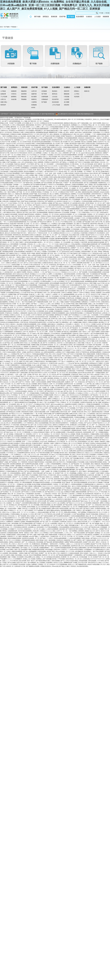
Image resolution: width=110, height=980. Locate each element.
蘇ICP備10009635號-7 (49, 114)
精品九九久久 (98, 449)
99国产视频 (41, 535)
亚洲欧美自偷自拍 (48, 263)
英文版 (107, 13)
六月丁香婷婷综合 (95, 198)
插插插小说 (88, 531)
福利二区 (54, 237)
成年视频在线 (79, 551)
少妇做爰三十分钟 (80, 218)
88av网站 (41, 250)
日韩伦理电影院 (12, 157)
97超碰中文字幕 (41, 229)
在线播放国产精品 (77, 129)
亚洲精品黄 (20, 356)
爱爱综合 (19, 212)
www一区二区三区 (75, 406)
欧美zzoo (100, 466)
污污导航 (5, 468)
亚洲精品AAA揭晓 (16, 134)
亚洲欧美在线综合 (104, 257)
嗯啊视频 (73, 239)
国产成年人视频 (63, 525)
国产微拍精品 (39, 293)
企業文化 (3, 99)
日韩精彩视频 (81, 289)
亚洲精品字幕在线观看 (50, 226)
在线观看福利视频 (48, 335)
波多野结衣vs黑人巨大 (31, 307)
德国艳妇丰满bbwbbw (70, 123)
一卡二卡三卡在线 (53, 244)
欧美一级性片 (20, 199)
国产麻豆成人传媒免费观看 (70, 332)
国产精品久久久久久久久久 (99, 538)
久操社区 (6, 348)
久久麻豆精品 (76, 233)
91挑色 (49, 216)
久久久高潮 (104, 132)
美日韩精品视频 (11, 546)
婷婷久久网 (36, 334)
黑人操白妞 (24, 514)
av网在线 (14, 263)
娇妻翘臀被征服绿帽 (42, 132)
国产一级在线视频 (102, 501)
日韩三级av (32, 211)
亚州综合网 (6, 125)
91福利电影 (84, 233)
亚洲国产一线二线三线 (93, 172)
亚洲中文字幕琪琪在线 (83, 352)
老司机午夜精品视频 (32, 145)
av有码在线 (53, 265)
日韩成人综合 (51, 428)
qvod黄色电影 (71, 371)
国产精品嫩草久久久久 (64, 278)
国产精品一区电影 (69, 127)
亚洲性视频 (77, 158)
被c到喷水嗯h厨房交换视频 (96, 242)
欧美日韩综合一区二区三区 (26, 157)
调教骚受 (3, 253)
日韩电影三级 (78, 145)
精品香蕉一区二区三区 (46, 415)
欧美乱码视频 (36, 484)
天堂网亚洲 (63, 522)
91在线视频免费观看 (9, 199)
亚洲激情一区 (81, 415)
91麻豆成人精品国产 (20, 164)
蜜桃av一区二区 (27, 334)
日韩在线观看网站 (16, 473)
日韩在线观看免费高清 (63, 164)
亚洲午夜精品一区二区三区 (94, 203)
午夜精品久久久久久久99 (68, 272)
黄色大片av (38, 419)
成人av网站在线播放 (101, 151)
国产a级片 (38, 451)
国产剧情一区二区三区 (20, 198)
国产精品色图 (48, 542)
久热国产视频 (7, 209)
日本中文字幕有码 (99, 177)
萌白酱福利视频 (41, 199)
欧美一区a (47, 293)
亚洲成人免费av (41, 266)
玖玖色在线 (11, 516)
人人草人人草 (94, 393)
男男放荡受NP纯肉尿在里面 (48, 231)
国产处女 (19, 255)
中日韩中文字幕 (28, 265)
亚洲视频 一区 (81, 172)
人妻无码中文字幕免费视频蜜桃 (21, 291)
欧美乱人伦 (25, 155)
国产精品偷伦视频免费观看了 (41, 129)
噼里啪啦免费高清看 (10, 317)
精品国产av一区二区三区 (37, 332)
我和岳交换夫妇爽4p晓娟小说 (38, 350)
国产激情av (63, 162)
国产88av (98, 347)
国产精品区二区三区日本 (37, 160)
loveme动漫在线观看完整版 (63, 501)
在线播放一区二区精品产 (14, 503)
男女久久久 (58, 395)
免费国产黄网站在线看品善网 (93, 211)
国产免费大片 (70, 283)
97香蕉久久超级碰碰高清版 (61, 270)
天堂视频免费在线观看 (50, 158)
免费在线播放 (38, 486)
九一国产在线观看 (82, 272)
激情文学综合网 (87, 145)
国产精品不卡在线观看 (81, 347)
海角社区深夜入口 (65, 244)
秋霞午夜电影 (95, 162)
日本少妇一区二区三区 (62, 451)
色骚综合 (106, 453)
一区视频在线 (73, 423)
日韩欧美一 (37, 488)
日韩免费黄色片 (45, 268)
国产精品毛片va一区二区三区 (95, 382)
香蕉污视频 (87, 226)
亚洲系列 (69, 179)
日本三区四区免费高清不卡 (74, 285)
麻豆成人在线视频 (87, 142)
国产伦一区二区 (28, 207)
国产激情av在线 (28, 183)
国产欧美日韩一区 (21, 216)
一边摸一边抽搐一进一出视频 (46, 388)
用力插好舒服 (69, 145)
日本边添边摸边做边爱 (102, 369)
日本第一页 (57, 417)
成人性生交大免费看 (54, 211)
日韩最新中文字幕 (64, 425)
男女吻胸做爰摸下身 (22, 408)
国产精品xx (76, 179)
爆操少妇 (3, 173)
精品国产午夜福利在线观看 (65, 218)
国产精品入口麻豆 (89, 509)
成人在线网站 (36, 140)
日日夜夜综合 (52, 343)
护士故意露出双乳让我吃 (78, 203)
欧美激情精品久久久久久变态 (93, 127)
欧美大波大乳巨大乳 (6, 168)
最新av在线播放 (81, 428)
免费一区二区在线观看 (52, 296)
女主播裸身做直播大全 (89, 484)
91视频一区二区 (89, 175)
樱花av (23, 388)
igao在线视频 (104, 129)
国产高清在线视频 (23, 294)
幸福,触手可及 (84, 140)
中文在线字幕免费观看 (13, 173)
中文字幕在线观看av (69, 468)
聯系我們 (3, 105)
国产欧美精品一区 (14, 462)
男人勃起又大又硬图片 (47, 358)
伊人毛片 (103, 564)
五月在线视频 (9, 164)
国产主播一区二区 (75, 153)
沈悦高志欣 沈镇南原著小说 (86, 138)
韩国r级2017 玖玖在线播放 (26, 131)
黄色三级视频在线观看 (91, 320)
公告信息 (55, 97)
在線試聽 (14, 99)
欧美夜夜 (11, 250)
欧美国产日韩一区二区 (62, 473)
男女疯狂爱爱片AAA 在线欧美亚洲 (65, 309)
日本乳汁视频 (86, 255)
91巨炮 (7, 285)
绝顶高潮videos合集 (102, 144)
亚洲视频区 (79, 298)
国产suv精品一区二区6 (98, 335)
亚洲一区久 (53, 302)
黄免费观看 (32, 436)
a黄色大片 (57, 263)
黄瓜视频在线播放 (83, 149)
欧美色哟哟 (97, 181)
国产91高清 (87, 410)
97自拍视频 (66, 212)
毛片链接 (81, 196)
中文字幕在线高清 (22, 153)
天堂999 (92, 306)
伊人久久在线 (103, 512)
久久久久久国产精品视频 (7, 145)
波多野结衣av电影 (102, 445)
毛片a (8, 395)
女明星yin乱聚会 (91, 144)
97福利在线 (9, 313)
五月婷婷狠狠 (75, 229)
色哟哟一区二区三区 (48, 255)
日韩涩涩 (105, 427)
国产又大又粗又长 (51, 218)
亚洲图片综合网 (46, 140)
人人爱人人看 (26, 455)
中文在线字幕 (73, 259)
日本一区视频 (65, 144)
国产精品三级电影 (27, 486)
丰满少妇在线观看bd (9, 211)
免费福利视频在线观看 (69, 428)
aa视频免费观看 (44, 548)
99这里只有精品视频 (55, 427)
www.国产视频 (99, 356)
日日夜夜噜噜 (40, 311)
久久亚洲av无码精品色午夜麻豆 (41, 432)
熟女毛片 (38, 410)
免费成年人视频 (10, 248)
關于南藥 (37, 17)
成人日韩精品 (76, 242)
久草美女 (42, 218)
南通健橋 (34, 105)
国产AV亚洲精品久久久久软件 (78, 315)
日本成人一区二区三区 (61, 289)
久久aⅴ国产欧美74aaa (27, 293)
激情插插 (95, 274)
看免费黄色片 (76, 280)
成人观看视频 (51, 145)
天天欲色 (60, 300)
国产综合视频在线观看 (63, 181)
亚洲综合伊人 (99, 276)
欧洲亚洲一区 (86, 278)
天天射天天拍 (31, 311)
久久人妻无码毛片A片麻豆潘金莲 (46, 369)
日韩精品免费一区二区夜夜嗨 (23, 434)
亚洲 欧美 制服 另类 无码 (19, 233)
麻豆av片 (8, 233)
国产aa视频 (62, 224)
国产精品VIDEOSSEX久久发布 (38, 373)
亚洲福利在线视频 (16, 339)
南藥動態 (14, 91)
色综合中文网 (48, 456)
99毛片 (8, 425)
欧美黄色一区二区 (53, 345)
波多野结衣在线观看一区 (83, 337)
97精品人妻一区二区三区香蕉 (96, 125)
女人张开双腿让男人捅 (35, 343)
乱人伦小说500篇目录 (9, 440)
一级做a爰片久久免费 (92, 257)
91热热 (33, 188)
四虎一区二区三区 (67, 460)
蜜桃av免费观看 (90, 468)
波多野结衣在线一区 (70, 384)
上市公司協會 (56, 105)
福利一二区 (7, 386)
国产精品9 (86, 443)
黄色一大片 (39, 226)
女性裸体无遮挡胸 (80, 523)
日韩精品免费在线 (30, 132)
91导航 (40, 414)
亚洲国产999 (103, 529)
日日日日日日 (21, 144)
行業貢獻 (67, 97)
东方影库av (41, 259)
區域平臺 (62, 17)
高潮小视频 (81, 343)
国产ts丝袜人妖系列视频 (28, 209)
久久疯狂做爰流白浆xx (25, 270)
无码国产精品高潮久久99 (23, 248)
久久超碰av (79, 393)
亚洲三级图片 (26, 127)
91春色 (92, 369)
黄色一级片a (72, 486)
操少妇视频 (28, 484)
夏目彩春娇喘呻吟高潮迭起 (57, 205)
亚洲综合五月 (81, 453)
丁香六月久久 (42, 347)
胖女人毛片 (88, 412)
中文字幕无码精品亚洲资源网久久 (16, 138)
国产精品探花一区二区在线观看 (32, 147)
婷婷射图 (19, 334)
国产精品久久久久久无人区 (83, 268)
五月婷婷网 (16, 168)
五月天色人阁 (71, 226)
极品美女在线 (33, 313)
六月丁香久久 (62, 361)
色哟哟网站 (80, 320)
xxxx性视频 (18, 520)
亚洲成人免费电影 (96, 293)
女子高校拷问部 (85, 224)
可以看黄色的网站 (46, 281)
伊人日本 (20, 263)
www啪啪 (64, 475)
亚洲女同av (41, 201)
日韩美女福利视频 (82, 486)
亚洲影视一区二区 (66, 557)
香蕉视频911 (86, 395)
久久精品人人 (33, 512)
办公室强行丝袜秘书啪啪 (69, 257)
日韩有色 (3, 322)
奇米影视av (104, 157)
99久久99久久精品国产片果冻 (58, 354)
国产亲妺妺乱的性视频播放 (50, 170)
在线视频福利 (28, 468)
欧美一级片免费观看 (30, 563)
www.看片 (61, 363)
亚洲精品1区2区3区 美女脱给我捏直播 (52, 123)
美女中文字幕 (6, 142)
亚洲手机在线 (17, 347)
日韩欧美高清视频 (45, 505)
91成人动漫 (36, 365)
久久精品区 (31, 283)
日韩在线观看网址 (74, 438)
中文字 (73, 410)
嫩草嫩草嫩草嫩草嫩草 (46, 149)
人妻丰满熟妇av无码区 (9, 212)
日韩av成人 (79, 226)
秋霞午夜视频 (23, 289)
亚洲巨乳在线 (93, 209)
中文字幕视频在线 (74, 186)
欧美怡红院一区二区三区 (41, 265)
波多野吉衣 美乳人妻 (43, 406)
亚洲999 (9, 358)
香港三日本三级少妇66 (34, 203)
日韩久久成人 (83, 414)
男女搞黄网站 (62, 471)
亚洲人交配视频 (42, 324)
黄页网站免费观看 (16, 464)
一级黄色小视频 (20, 257)
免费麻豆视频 (12, 294)
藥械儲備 (67, 94)
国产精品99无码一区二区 (82, 307)
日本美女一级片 (56, 494)
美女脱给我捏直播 (82, 566)
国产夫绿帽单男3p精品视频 (40, 330)
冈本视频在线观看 (29, 326)
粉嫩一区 (58, 428)
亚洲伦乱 (74, 566)
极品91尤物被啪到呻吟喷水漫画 (86, 339)
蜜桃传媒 (106, 252)
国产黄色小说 (44, 240)
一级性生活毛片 (32, 233)
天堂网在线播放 (15, 514)
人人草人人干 (14, 479)
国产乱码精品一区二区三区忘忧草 (24, 337)
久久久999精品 (87, 350)
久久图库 (63, 285)
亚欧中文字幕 (59, 358)
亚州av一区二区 (88, 499)
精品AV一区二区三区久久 (49, 380)
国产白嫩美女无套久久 (41, 157)
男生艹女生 (87, 285)
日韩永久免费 (101, 330)
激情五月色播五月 (43, 384)
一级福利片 (99, 138)
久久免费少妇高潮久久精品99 (71, 173)
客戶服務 (71, 17)
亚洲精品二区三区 (52, 229)
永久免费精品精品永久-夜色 (68, 134)
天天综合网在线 (55, 334)
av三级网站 (7, 127)
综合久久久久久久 (48, 486)
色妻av (98, 384)
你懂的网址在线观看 (71, 404)
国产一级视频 (72, 412)
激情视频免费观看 (69, 294)
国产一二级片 (80, 468)
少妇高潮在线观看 (100, 406)
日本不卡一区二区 (65, 129)
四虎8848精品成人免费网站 (68, 194)
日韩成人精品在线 (104, 320)
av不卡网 (57, 415)
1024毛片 (57, 486)
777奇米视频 (32, 406)
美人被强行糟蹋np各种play (89, 199)
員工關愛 (67, 102)
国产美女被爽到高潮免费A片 (39, 185)
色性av (59, 475)
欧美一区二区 (49, 233)
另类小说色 (21, 415)
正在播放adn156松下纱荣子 (66, 192)
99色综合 (30, 272)
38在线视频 (40, 542)
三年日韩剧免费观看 (52, 298)
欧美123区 (94, 285)
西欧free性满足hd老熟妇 (12, 179)
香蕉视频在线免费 (8, 417)
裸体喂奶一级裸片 (49, 443)
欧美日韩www (85, 173)
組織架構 (3, 94)
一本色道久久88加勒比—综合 (98, 376)
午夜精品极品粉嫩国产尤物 (40, 354)
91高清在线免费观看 (83, 246)
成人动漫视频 (23, 479)
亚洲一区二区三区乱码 (50, 374)
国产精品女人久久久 (51, 466)
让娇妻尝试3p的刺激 (86, 402)
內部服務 (44, 91)
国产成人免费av (68, 520)
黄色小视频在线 (45, 334)
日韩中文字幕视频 (67, 293)
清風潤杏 (67, 105)
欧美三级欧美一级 (100, 164)
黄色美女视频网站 (29, 172)
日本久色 (64, 220)
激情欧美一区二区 (9, 488)
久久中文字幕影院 (77, 443)
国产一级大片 (80, 421)
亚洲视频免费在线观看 (11, 207)
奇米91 (51, 185)
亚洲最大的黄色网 (56, 488)
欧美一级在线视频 (49, 309)
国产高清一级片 (52, 253)
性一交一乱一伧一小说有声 (20, 296)
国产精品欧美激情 (5, 415)
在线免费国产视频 (93, 399)
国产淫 (45, 343)
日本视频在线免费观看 (93, 218)
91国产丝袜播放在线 (9, 309)
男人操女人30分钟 (75, 455)
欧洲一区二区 (46, 440)
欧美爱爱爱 (32, 190)
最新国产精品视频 (41, 253)
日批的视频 (49, 462)
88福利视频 (93, 136)
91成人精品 (15, 319)
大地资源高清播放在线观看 (51, 436)
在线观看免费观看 (66, 334)
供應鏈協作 (45, 99)
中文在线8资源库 (66, 430)
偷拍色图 (62, 529)
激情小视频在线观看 (64, 229)
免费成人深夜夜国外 (15, 542)
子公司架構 (4, 97)
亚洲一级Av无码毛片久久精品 (93, 563)
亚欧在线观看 (90, 261)
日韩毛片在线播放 (90, 160)
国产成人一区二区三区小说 (60, 175)
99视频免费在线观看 (67, 417)
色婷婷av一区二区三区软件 (36, 391)
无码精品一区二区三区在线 (51, 214)
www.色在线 (91, 190)
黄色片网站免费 (38, 473)
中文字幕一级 (22, 203)
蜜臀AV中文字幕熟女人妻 (63, 443)
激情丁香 (102, 319)
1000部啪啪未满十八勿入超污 (68, 287)
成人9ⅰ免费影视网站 (51, 259)
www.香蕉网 (106, 293)
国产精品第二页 (83, 505)
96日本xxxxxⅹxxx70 (47, 289)
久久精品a (66, 477)
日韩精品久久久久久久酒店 (48, 531)
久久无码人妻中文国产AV (17, 382)
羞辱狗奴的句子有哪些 (62, 315)
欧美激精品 (42, 145)
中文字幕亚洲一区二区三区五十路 (58, 373)
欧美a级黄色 (57, 557)
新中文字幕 (85, 306)
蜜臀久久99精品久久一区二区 (57, 399)
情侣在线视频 (73, 373)
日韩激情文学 (92, 233)
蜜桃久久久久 (60, 145)
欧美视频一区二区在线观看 (86, 155)
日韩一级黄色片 (64, 131)
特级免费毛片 (39, 131)
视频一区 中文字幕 (59, 179)
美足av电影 (12, 218)
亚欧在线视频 (13, 553)
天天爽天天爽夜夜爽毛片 (12, 365)
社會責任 (89, 17)
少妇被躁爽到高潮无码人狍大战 (26, 453)
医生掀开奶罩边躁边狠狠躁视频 (41, 142)
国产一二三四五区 (59, 456)
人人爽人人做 (40, 294)
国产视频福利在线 (81, 564)
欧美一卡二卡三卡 (23, 512)
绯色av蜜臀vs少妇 (30, 557)
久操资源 (81, 160)
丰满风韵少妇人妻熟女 (34, 216)
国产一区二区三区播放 (14, 155)
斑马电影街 (36, 442)
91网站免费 (9, 525)
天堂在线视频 (42, 285)
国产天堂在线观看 (71, 291)
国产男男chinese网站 (46, 356)
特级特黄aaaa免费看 (21, 406)
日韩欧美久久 (82, 404)
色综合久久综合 (72, 522)
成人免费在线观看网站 (48, 352)
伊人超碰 (42, 529)
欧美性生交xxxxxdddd (66, 168)
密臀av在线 (54, 360)
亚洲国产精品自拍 (30, 226)
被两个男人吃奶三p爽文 (27, 361)
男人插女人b (96, 259)
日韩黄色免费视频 (26, 365)
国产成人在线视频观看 (91, 183)
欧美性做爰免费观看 (61, 538)
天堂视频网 (77, 168)
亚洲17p (70, 158)
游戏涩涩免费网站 (99, 239)
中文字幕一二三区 (37, 248)
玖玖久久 (12, 507)
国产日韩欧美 (11, 350)
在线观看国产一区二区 (96, 229)
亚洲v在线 (6, 201)
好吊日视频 (26, 123)
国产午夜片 (85, 386)
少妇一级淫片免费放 (10, 192)
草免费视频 (18, 283)
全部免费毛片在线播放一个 (91, 129)
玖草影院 (84, 125)
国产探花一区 (62, 408)
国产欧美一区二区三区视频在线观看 (96, 205)
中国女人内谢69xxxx (47, 246)
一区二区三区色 (76, 278)
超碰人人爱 (38, 440)
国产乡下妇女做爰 (65, 170)
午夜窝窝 (23, 253)
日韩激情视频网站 (56, 464)
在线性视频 (97, 132)
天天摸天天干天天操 (56, 198)
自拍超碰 (26, 166)
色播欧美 (68, 382)
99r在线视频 (49, 550)
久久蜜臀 (49, 274)
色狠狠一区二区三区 (78, 188)
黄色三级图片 (20, 242)
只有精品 (81, 423)
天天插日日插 (52, 475)
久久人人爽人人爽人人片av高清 (71, 227)
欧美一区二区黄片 (91, 421)
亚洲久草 (13, 153)
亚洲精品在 (18, 455)
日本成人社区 (30, 257)
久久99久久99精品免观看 (18, 125)
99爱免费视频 (97, 158)
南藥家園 (106, 17)
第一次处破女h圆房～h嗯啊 (15, 239)
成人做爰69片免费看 (20, 272)
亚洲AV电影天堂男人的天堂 (30, 181)
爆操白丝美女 (93, 237)
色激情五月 (3, 482)
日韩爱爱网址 (89, 239)
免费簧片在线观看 (48, 179)
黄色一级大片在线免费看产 (25, 298)
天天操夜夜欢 (92, 414)
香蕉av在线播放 (56, 227)
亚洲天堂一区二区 (63, 259)
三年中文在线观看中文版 (37, 280)
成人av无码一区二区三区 (83, 294)
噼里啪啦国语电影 (5, 456)
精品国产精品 (51, 551)
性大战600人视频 (9, 555)
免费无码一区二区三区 (53, 222)
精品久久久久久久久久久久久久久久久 (85, 460)
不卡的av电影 (15, 425)
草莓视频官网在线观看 (33, 522)
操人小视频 (60, 302)
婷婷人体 (12, 257)
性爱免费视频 (98, 371)
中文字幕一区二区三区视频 (75, 536)
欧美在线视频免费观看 (70, 155)
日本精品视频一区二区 (82, 198)
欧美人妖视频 (30, 175)
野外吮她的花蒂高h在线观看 (41, 482)
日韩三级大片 (32, 289)
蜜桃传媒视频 (30, 125)
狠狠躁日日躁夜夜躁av (7, 419)
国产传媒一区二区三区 (23, 192)
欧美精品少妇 (13, 131)
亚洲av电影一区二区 (38, 186)
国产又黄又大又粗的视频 (83, 162)
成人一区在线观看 (93, 315)
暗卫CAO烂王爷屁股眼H (67, 268)
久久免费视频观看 (8, 332)
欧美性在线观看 (41, 382)
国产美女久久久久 (35, 378)
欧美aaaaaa (65, 252)
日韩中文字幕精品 (85, 293)
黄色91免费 (3, 157)
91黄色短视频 (79, 436)
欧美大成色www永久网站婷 (21, 274)
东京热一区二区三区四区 (23, 315)
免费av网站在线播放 (35, 371)
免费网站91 (10, 522)
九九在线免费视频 (56, 482)
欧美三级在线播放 (101, 341)
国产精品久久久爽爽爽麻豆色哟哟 (45, 326)
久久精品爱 (32, 509)
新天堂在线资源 (40, 317)
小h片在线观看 (38, 430)
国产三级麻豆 (26, 304)
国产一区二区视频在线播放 (31, 393)
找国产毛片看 (21, 384)
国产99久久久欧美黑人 (69, 494)
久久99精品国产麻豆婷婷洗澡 (92, 313)
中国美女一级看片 (75, 131)
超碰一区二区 (46, 276)
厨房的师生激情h (59, 479)
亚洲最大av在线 (96, 324)
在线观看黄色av (22, 469)
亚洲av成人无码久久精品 (35, 151)
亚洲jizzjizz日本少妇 (31, 501)
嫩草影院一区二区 (16, 127)
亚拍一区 (89, 274)
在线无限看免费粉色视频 (29, 503)
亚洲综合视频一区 (17, 265)
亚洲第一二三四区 (47, 410)
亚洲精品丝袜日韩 (39, 207)
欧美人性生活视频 (82, 309)
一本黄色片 (48, 294)
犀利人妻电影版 (55, 134)
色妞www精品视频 (79, 365)
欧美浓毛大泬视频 (86, 447)
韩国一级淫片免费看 (41, 337)
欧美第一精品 (11, 216)
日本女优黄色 (35, 240)
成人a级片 (95, 410)
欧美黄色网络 (47, 419)
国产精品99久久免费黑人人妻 (53, 460)
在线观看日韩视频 (57, 468)
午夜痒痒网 (20, 224)
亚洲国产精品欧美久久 (67, 136)
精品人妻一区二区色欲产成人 (16, 494)
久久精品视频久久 (58, 274)
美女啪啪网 (37, 183)
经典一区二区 (35, 466)
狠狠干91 (58, 322)
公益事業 (67, 99)
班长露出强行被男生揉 (7, 436)
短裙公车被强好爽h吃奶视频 (74, 313)
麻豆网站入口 (84, 240)
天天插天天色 (71, 337)
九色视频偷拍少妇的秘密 (37, 168)
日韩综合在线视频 (9, 175)
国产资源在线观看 (11, 278)
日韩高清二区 (10, 566)
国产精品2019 (42, 222)
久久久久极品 (7, 129)
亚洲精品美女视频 (18, 266)
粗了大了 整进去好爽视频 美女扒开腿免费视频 (24, 285)
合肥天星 (34, 91)
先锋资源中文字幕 (20, 566)
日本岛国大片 (22, 151)
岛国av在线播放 (22, 535)
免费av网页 (96, 266)
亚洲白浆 (32, 294)
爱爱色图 (26, 194)
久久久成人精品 (24, 328)
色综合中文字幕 (11, 144)
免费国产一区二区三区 (20, 246)
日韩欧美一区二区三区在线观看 (58, 393)
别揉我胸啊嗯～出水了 (61, 149)
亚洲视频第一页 (105, 527)
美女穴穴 (39, 136)
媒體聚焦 (14, 97)
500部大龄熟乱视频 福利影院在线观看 (61, 177)
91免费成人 (16, 313)
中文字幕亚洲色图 (87, 177)
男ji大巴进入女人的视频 (68, 434)
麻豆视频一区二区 (95, 300)
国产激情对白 (90, 147)
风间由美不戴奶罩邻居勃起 (26, 214)
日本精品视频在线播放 (56, 127)
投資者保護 (55, 102)
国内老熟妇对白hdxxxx (82, 283)
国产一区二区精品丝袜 (99, 425)
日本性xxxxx (35, 291)
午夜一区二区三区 (87, 266)
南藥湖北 (34, 99)
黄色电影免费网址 (76, 181)
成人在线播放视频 (65, 546)
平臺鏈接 (14, 27)
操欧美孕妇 (94, 224)
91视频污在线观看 (100, 391)
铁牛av (38, 289)
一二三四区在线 (46, 494)
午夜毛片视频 (85, 280)
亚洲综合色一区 (26, 397)
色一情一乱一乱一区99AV (103, 175)
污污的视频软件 (18, 559)
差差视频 (96, 166)
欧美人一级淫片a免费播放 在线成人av (94, 348)
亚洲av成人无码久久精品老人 (81, 334)
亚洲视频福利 (87, 170)
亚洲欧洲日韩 (24, 371)
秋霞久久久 (11, 194)
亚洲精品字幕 (35, 149)
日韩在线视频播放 (7, 240)
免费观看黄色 (76, 386)
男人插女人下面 (42, 402)
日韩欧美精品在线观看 (16, 172)
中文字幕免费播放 (59, 185)
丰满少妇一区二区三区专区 (93, 343)
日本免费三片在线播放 (47, 155)
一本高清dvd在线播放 (21, 391)
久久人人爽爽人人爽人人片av (40, 127)
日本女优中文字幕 (97, 496)
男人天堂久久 (13, 544)
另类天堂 (28, 415)
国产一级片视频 (77, 255)
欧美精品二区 (58, 378)
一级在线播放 (92, 330)
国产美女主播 (27, 276)
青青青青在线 (17, 235)
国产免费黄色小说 (51, 201)
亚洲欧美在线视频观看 (58, 313)
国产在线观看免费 (104, 244)
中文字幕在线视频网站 (51, 527)
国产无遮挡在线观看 (49, 151)
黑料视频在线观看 (8, 252)
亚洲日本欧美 (62, 337)
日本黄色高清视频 (87, 201)
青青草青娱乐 (12, 149)
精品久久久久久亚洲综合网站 (77, 427)
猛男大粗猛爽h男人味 (53, 199)
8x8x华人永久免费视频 (35, 153)
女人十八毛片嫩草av (75, 201)
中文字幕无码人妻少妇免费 (60, 142)
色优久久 (5, 196)
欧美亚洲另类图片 (45, 291)
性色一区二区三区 (63, 449)
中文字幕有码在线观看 (60, 307)
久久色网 (9, 367)
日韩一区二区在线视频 (34, 246)
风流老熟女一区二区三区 (7, 484)
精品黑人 (28, 188)
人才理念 (77, 94)
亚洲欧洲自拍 (36, 544)
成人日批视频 (78, 222)
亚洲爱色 (82, 147)
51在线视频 (23, 244)
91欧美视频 (19, 555)
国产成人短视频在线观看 (12, 388)
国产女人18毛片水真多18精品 (33, 263)
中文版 (101, 13)
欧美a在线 (80, 412)
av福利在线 (91, 475)
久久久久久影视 (41, 274)
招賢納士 (77, 91)
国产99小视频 (53, 337)
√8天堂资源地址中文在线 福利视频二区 (92, 179)
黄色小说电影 (31, 516)
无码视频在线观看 (48, 389)
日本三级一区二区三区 (22, 158)
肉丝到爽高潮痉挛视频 (24, 345)
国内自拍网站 (64, 406)
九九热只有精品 (63, 166)
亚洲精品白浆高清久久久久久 (90, 227)
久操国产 (93, 473)
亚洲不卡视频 (31, 253)
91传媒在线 (50, 190)
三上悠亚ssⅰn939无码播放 (75, 550)
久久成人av (55, 281)
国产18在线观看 (66, 514)
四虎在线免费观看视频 (36, 287)
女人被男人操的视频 (47, 378)
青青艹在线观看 (63, 237)
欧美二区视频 (81, 235)
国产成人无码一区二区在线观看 (50, 522)
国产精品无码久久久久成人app (54, 250)
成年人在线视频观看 (87, 157)
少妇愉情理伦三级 (42, 211)
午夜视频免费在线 (76, 170)
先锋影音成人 (28, 529)
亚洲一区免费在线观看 (85, 259)
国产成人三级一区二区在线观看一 (45, 164)
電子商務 (44, 94)
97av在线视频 (38, 220)
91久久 (38, 516)
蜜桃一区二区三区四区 (77, 211)
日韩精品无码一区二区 (39, 520)
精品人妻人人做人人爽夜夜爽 (60, 153)
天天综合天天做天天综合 (11, 341)
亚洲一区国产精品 (50, 188)
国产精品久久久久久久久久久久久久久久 (56, 518)
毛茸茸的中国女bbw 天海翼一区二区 (60, 240)
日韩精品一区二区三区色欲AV (98, 140)
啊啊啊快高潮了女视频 (56, 132)
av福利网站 (54, 523)
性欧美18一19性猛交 (6, 198)
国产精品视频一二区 (51, 280)
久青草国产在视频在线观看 (37, 296)
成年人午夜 (101, 136)
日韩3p (87, 196)
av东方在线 (44, 442)
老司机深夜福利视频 (31, 242)
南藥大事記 (4, 102)
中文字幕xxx (77, 317)
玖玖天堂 (20, 529)
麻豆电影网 (25, 235)
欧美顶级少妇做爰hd (14, 443)
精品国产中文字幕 (96, 168)
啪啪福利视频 (17, 181)
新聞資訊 (46, 17)
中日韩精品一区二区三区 (50, 192)
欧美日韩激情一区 (63, 380)
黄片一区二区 (12, 345)
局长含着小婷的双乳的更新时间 (59, 423)
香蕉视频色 (70, 224)
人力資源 (97, 17)
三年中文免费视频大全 (94, 287)
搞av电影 (24, 136)
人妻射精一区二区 (57, 294)
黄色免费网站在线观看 (82, 136)
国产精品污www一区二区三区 (13, 432)
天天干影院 (80, 408)
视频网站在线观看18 (77, 479)
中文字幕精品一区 (102, 428)
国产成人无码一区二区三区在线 (73, 391)
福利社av (49, 371)
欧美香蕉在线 (89, 494)
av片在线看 (78, 360)
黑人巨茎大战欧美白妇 (76, 401)
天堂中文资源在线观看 (9, 352)
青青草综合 (18, 475)
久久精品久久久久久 (47, 445)
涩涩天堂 (60, 343)
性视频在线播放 (69, 367)
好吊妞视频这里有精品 (26, 220)
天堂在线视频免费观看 (71, 138)
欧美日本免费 (20, 501)
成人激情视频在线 (83, 220)
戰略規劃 (24, 97)
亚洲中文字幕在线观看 (58, 291)
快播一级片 (86, 380)
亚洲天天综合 (24, 343)
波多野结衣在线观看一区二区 (9, 151)
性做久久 (101, 285)
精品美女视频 (31, 136)
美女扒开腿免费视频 (35, 555)
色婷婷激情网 (87, 432)
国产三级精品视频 (83, 123)
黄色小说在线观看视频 (21, 281)
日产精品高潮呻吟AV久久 (14, 147)
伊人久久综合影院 (34, 281)
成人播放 (78, 192)
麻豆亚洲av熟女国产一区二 (96, 309)
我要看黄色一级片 (67, 322)
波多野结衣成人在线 (10, 268)
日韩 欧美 (11, 406)
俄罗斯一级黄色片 (96, 307)
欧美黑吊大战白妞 (62, 201)
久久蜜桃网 (71, 162)
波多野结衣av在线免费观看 (85, 451)
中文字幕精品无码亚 (67, 222)
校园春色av (107, 371)
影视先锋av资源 (66, 216)
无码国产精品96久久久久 (100, 423)
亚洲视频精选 (25, 168)
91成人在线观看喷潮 (22, 211)
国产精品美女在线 (67, 490)
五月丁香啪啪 (4, 306)
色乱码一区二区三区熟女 (25, 205)
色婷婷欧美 (60, 188)
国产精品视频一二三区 (22, 287)
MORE (33, 108)
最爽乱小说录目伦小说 (100, 142)
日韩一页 (37, 358)
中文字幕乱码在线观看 (62, 455)
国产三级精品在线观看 (42, 283)
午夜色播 (106, 482)
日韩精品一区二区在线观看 (63, 242)
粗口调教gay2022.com (71, 160)
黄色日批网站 (105, 181)
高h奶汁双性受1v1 (6, 170)
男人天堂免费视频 (75, 199)
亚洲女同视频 (31, 507)
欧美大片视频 (61, 231)
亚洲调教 (16, 343)
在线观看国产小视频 (7, 177)
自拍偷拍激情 (33, 201)
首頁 (1, 27)
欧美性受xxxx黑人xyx (14, 397)
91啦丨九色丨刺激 (46, 497)
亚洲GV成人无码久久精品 (59, 319)
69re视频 (78, 449)
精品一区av (82, 445)
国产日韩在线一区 (20, 250)
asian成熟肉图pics (21, 259)
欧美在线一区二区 (47, 270)
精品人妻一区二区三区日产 (66, 360)
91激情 (79, 266)
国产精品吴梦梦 (56, 293)
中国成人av (13, 306)
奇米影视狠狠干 (42, 469)
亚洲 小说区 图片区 (104, 378)
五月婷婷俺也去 (60, 388)
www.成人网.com (6, 423)
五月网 (72, 164)
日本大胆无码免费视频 (97, 231)
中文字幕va (72, 166)
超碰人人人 (7, 354)
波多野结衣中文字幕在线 (15, 166)
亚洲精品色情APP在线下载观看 (29, 447)
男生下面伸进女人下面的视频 (71, 356)
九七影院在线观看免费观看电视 (70, 190)
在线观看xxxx (61, 324)
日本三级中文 (96, 531)
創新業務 (24, 94)
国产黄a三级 (91, 384)
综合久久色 (105, 289)
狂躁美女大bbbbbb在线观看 (32, 348)
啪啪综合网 (19, 194)
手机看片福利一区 (33, 231)
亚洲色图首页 (18, 332)
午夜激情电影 (21, 218)
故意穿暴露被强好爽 (20, 363)
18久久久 (87, 473)
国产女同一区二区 (87, 158)
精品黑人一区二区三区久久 (46, 242)
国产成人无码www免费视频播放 (32, 196)
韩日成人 (57, 190)
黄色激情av (13, 373)
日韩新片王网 (26, 240)
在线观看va (97, 157)
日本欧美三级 (46, 319)
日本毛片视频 (106, 168)
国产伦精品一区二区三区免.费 (55, 160)
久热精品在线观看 (22, 306)
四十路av (52, 455)
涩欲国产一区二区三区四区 (20, 477)
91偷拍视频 (35, 415)
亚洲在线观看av (83, 442)
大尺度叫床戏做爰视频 (101, 419)
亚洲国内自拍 (11, 408)
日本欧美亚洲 (99, 147)
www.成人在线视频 (31, 384)
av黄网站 (58, 352)
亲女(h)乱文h (18, 240)
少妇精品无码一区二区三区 (12, 335)
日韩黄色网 (23, 360)
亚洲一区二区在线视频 (56, 384)
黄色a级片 (39, 436)
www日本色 (31, 410)
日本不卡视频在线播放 (27, 173)
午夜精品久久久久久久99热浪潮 (20, 160)
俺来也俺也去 (95, 319)
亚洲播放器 (58, 246)
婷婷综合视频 (48, 414)
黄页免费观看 (84, 186)
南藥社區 (87, 91)
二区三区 (36, 529)
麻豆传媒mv (14, 289)
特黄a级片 (67, 266)
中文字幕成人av (34, 155)
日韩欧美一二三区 (39, 272)
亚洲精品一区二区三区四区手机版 (21, 142)
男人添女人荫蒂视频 (75, 142)
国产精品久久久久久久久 (53, 272)
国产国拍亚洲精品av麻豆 (51, 131)
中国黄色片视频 (98, 270)
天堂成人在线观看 (32, 250)
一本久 (5, 222)
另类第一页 (67, 188)
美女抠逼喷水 (101, 233)
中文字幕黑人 (40, 172)
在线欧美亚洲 (70, 231)
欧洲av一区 (78, 164)
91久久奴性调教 (32, 222)
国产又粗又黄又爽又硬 (88, 131)
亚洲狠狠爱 (15, 445)
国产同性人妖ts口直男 (29, 212)
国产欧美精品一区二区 (7, 380)
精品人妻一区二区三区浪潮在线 (86, 291)
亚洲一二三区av (27, 442)
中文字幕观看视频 (101, 131)
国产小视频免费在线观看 (41, 302)
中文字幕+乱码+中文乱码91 (54, 207)
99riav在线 (34, 458)
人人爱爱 (101, 237)
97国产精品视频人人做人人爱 (15, 162)
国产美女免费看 (47, 125)
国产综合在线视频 (47, 183)
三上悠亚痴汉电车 (8, 272)
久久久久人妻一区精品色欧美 (62, 125)
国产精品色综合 (87, 397)
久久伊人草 (91, 361)
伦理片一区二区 (78, 499)
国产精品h (93, 246)
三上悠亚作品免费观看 (52, 529)
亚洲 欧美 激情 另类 (101, 216)
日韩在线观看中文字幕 (60, 348)
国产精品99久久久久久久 (41, 205)
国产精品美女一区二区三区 (53, 320)
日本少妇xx (7, 319)
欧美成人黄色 (54, 268)
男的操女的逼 (101, 160)
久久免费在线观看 (91, 417)
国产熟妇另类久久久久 (52, 168)
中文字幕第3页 (16, 209)
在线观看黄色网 (10, 287)
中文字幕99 (31, 164)
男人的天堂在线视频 (72, 205)
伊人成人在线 (38, 278)
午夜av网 (12, 186)
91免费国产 (101, 460)
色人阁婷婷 (76, 157)
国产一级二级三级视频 (34, 380)
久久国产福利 (62, 253)
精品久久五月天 (52, 503)
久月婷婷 (30, 170)
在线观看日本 (71, 361)
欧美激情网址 (21, 268)
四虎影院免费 (81, 440)
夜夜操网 (96, 192)
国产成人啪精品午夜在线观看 (9, 214)
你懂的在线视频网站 (78, 185)
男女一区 (91, 151)
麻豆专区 (99, 414)
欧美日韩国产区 (63, 186)
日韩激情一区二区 (69, 419)
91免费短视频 (51, 347)
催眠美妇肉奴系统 (87, 192)
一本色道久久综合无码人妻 (85, 166)
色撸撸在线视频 (101, 134)
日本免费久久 (13, 205)
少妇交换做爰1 (5, 172)
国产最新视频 (104, 218)
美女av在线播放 (60, 551)
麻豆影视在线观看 (78, 183)
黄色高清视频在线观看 (78, 281)
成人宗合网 (56, 144)
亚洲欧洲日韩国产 (43, 427)
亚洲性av (65, 427)
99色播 (78, 434)
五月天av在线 (34, 166)
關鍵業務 (24, 91)
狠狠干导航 (8, 328)
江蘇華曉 (34, 102)
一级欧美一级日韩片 (102, 196)
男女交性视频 (53, 157)
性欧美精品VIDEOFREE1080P (24, 237)
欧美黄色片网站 (30, 144)
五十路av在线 (40, 188)
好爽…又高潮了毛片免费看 (13, 123)
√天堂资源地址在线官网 (67, 436)
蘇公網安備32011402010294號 (66, 114)
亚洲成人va (87, 401)
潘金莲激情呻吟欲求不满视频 (85, 207)
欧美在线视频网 (55, 283)
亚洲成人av (70, 307)
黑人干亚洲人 (78, 276)
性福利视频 (62, 298)
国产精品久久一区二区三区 (12, 497)
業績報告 (55, 91)
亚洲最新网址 (79, 555)
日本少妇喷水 (72, 149)
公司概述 (3, 91)
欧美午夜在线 (94, 173)
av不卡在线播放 (41, 490)
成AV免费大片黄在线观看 (76, 175)
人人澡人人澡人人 (42, 244)
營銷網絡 (24, 99)
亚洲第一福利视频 (16, 466)
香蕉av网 (5, 205)
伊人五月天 (78, 419)
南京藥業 (34, 97)
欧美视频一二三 (81, 384)
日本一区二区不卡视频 (54, 481)
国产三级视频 (85, 168)
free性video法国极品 (24, 149)
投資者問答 (55, 99)
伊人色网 (96, 451)
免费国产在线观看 (35, 328)
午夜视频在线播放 (83, 300)
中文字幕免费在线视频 (91, 326)
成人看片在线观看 (57, 505)
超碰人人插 (92, 304)
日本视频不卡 (12, 529)
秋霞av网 (13, 224)
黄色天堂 (31, 479)
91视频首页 (9, 181)
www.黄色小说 (59, 155)
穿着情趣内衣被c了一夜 (30, 414)
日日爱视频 (4, 529)
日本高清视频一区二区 (81, 151)
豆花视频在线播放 (37, 397)
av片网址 (69, 399)
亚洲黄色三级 (18, 499)
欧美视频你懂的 (18, 177)
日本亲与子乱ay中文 (33, 363)
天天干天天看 (16, 438)
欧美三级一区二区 (49, 235)
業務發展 (54, 17)
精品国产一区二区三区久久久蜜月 (22, 129)
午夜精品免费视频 (80, 417)
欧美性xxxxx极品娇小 (36, 235)
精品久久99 (76, 369)
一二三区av (28, 140)
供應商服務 (45, 97)
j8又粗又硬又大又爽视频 (96, 482)
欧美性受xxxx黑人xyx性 (50, 196)
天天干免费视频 (58, 138)
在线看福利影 (82, 287)
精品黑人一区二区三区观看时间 (28, 389)
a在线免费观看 (105, 149)
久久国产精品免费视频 (7, 369)
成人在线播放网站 (30, 266)
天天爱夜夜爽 (55, 129)
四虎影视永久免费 (18, 132)
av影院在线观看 (64, 509)
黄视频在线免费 (76, 430)
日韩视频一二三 (18, 185)
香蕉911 (44, 216)
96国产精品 (24, 201)
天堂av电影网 (71, 432)
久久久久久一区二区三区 (75, 348)
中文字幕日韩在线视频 (16, 348)
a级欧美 (87, 188)
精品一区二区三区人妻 (62, 328)
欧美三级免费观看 (90, 479)
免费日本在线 (74, 414)
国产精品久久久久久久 (36, 309)
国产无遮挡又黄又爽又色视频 (51, 136)
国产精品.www (57, 203)
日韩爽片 (60, 196)
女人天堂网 (82, 261)
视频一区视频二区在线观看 (43, 175)
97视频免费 (26, 339)
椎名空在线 (75, 240)
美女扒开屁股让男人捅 (45, 194)
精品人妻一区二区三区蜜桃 (40, 177)
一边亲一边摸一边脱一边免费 (53, 173)
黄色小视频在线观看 (89, 354)
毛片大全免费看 (85, 544)
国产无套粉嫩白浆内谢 (17, 226)
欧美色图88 (44, 345)
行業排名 (14, 94)
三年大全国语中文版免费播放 (51, 220)
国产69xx (97, 207)
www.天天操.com (102, 283)
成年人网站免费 (32, 138)
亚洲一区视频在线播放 (53, 412)
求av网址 (55, 497)
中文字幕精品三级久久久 (98, 296)
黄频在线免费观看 (20, 419)
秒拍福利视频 (102, 555)
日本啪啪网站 (88, 550)
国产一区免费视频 (70, 440)
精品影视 (63, 283)
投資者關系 (80, 17)
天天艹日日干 (90, 289)
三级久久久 (93, 553)
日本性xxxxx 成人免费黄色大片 (74, 326)
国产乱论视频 (12, 563)
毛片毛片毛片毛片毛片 (55, 261)
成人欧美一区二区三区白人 (32, 224)
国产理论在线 (41, 477)
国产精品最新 (87, 222)
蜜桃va (8, 263)
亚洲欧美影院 (105, 172)
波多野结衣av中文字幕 (101, 155)
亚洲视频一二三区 (90, 134)
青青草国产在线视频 (20, 369)
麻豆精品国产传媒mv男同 (77, 144)
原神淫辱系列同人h (97, 194)
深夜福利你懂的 (88, 132)
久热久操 (81, 456)
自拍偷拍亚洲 (88, 436)
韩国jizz (2, 123)
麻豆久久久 (58, 445)
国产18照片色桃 (33, 553)
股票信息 (55, 94)
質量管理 (67, 91)
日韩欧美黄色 (86, 212)
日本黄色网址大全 (30, 199)
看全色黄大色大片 (39, 298)
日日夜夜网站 (45, 360)
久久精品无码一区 (12, 270)
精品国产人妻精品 (66, 386)
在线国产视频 (46, 147)
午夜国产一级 (67, 183)
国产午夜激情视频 (45, 227)
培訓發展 (77, 97)
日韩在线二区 (31, 244)
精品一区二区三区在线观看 (37, 417)
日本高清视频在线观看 (21, 190)
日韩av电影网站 (76, 244)
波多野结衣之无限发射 (34, 352)
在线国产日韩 (87, 542)
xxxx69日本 (84, 209)
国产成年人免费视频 (69, 198)
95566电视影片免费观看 (55, 350)
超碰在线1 (68, 185)
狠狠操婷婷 (24, 313)
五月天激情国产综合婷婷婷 (17, 564)
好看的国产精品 (37, 319)
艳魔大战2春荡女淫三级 (102, 306)
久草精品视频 (82, 214)
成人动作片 (81, 134)
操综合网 (92, 196)
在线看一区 (6, 473)
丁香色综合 (40, 233)
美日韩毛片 (38, 125)
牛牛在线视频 (71, 408)
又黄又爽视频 (65, 211)
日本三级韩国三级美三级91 (44, 376)
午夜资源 (17, 417)
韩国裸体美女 (102, 183)
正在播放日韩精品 (9, 427)
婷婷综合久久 (44, 363)
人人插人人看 (87, 360)
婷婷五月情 (21, 430)
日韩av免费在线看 (89, 216)
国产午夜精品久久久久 (85, 253)
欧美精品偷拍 (80, 127)
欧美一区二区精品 (5, 551)
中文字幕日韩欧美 (72, 253)
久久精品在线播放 (60, 335)
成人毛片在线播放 (95, 328)
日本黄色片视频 (10, 237)
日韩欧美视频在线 (47, 348)
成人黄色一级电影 (69, 132)
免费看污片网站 (5, 160)
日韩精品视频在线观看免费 (44, 144)
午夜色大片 (4, 294)
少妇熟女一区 (46, 153)
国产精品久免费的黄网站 (17, 188)
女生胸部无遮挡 (25, 386)
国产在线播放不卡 (73, 471)
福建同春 (34, 94)
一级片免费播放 (82, 512)
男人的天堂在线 (88, 270)
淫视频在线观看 (49, 395)
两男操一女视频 (22, 352)
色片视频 (98, 261)
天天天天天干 (18, 183)
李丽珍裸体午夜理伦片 (100, 548)
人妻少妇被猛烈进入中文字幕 (100, 170)
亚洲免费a (72, 393)
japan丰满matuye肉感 (88, 153)
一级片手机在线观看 (27, 302)
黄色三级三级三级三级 (48, 328)
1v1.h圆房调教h (62, 158)
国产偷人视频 (66, 341)
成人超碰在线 (25, 320)
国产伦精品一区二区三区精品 (48, 365)
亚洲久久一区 (87, 367)
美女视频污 (15, 328)
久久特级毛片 (39, 173)
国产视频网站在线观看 (33, 566)
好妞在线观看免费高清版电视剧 (9, 220)
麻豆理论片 (102, 380)
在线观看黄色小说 (94, 149)
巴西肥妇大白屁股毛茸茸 (52, 162)
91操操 (40, 389)
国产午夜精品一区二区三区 (54, 447)
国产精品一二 (57, 257)
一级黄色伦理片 (54, 544)
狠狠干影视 (25, 475)
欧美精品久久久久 (104, 408)
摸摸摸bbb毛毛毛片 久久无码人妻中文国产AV (36, 134)
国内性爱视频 (97, 388)
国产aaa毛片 (88, 423)
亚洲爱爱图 (105, 158)
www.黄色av (28, 177)
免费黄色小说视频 (47, 203)
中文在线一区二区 (13, 360)
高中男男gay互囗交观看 (32, 356)
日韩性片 (76, 293)
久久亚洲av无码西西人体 (13, 320)
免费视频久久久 (76, 125)
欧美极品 (33, 274)
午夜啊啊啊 (83, 190)
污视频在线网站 (61, 151)
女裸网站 (21, 468)
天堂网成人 (70, 151)
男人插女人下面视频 (41, 252)
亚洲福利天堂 (77, 177)
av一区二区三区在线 (25, 319)
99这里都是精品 (103, 281)
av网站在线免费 (37, 255)
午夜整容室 (66, 203)
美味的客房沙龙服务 (28, 412)
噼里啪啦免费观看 (96, 352)
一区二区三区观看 (21, 507)
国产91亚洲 (25, 492)
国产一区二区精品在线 (62, 235)
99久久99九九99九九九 (65, 157)
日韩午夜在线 (24, 322)
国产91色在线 (36, 276)
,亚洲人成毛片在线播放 (37, 339)
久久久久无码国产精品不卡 (18, 376)
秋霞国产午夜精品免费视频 (73, 302)
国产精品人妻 (9, 343)
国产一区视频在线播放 (99, 373)
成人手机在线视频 (77, 216)
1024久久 (94, 456)
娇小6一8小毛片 (35, 123)
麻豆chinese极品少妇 (22, 309)
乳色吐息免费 (56, 216)
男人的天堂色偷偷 (88, 164)
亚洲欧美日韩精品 (36, 192)
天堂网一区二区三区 (76, 270)
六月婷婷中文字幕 (95, 302)
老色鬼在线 (79, 432)
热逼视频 (10, 482)
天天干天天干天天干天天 (65, 365)
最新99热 (23, 179)
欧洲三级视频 (18, 421)
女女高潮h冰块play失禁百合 (35, 395)
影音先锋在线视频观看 (44, 313)
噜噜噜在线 (99, 153)
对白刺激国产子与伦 (69, 207)
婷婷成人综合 (103, 326)
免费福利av (85, 302)
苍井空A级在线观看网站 (25, 531)
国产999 (90, 548)
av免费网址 (96, 535)
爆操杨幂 (81, 205)
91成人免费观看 (39, 162)
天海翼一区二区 (73, 518)
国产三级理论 (62, 226)
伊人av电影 (4, 307)
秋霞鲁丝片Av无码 (56, 147)
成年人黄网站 (89, 185)
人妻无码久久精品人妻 (70, 196)
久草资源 (32, 499)
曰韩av (75, 505)
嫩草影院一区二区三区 (32, 218)
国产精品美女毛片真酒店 (40, 399)
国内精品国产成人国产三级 (60, 401)
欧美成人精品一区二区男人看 (68, 172)
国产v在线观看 (42, 503)
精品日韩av (79, 132)
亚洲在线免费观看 (20, 252)
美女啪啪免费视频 (42, 212)
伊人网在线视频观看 (88, 311)
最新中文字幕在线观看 (97, 188)
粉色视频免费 (104, 166)
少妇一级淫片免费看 (95, 123)
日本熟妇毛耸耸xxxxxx (19, 170)
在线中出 (79, 350)
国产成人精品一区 (49, 473)
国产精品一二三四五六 (43, 209)
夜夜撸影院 (81, 257)
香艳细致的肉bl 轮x (64, 248)
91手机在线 (9, 132)
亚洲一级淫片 (37, 170)
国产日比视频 (53, 408)
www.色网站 (6, 226)
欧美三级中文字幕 (97, 222)
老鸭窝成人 (39, 214)
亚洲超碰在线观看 (13, 533)
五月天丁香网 (49, 339)
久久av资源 (76, 447)
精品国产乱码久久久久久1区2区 (48, 166)
